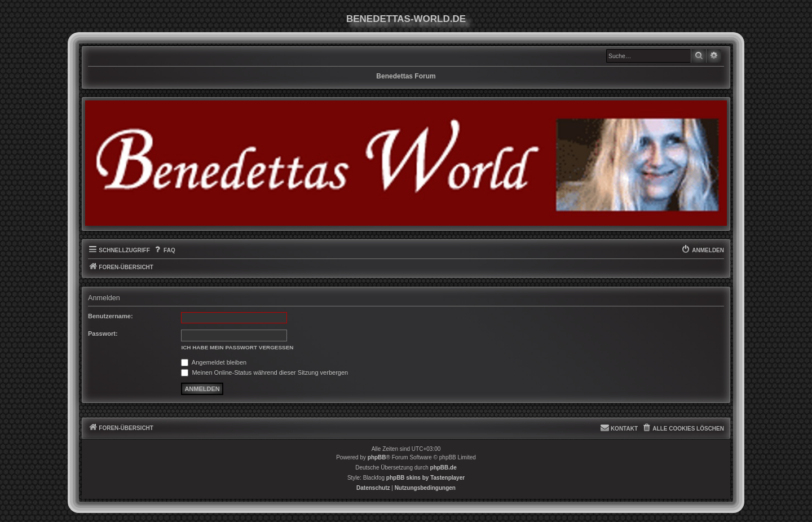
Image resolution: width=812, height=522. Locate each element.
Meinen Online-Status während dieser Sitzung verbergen (264, 372)
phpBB (377, 457)
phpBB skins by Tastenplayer (425, 478)
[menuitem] (164, 251)
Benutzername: (111, 316)
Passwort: (103, 334)
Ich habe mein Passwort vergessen (237, 347)
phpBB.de (443, 468)
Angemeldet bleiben (214, 362)
